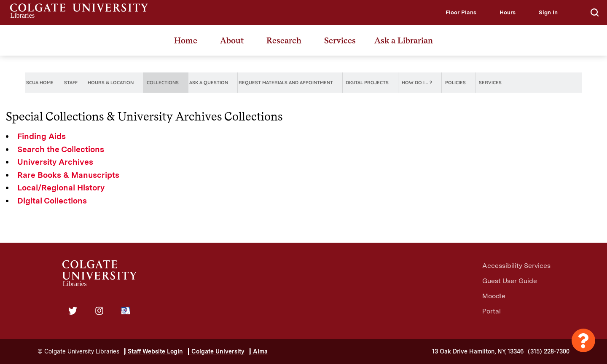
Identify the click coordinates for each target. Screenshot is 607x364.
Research (284, 40)
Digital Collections (52, 201)
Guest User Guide (510, 281)
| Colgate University (216, 351)
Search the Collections (61, 149)
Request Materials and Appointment (286, 83)
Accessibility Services (516, 266)
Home (186, 40)
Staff (71, 83)
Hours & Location (111, 83)
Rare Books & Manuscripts (68, 175)
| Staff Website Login (154, 351)
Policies (455, 83)
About (232, 40)
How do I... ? (417, 83)
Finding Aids (42, 136)
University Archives (55, 162)
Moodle (494, 296)
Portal (492, 311)
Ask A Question (209, 83)
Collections (163, 83)
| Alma (259, 351)
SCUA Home (40, 83)
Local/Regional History (61, 188)
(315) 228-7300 (549, 351)
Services (340, 40)
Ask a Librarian (404, 40)
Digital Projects (367, 83)
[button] (461, 12)
